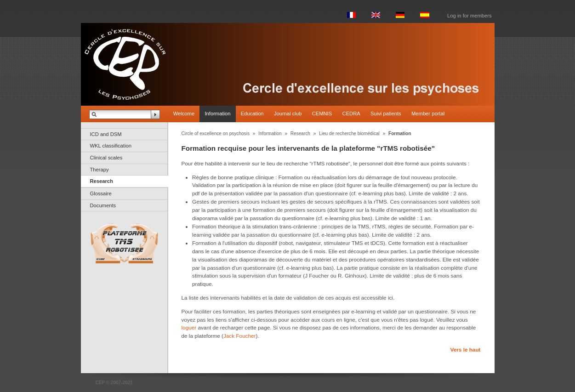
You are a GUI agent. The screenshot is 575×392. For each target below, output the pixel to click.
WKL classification (111, 146)
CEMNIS (322, 114)
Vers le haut (466, 349)
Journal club (288, 114)
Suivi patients (386, 114)
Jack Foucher (240, 336)
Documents (103, 205)
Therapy (100, 170)
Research (102, 181)
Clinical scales (106, 158)
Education (252, 114)
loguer (189, 327)
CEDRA (351, 114)
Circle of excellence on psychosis (216, 134)
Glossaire (101, 193)
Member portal (428, 114)
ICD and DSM (106, 134)
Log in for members (469, 16)
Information (217, 114)
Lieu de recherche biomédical (349, 134)
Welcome (184, 114)
